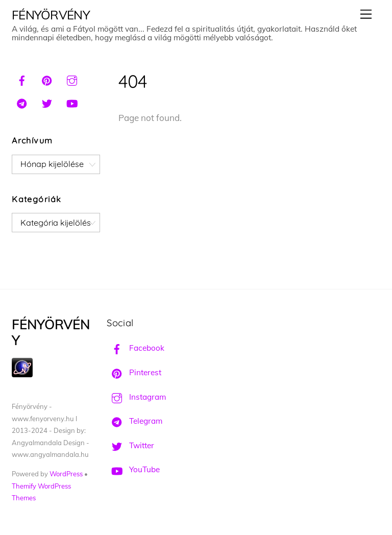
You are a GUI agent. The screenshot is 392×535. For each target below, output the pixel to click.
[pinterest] (47, 79)
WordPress (66, 474)
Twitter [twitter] (130, 445)
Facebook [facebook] (136, 348)
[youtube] (72, 102)
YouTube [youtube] (133, 469)
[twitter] (47, 102)
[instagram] (72, 79)
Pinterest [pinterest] (134, 372)
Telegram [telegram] (134, 421)
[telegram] (22, 102)
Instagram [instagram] (136, 397)
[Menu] (366, 14)
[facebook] (22, 79)
